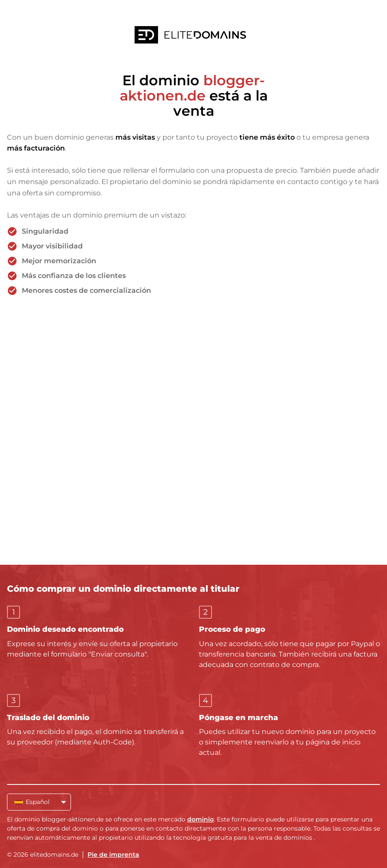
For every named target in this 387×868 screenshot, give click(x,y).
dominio (200, 819)
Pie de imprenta (113, 855)
